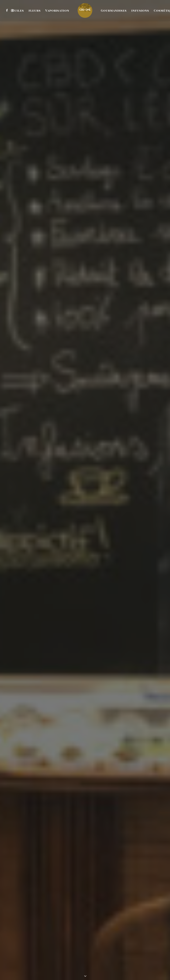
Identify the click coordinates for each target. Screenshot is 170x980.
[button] (7, 10)
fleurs (35, 10)
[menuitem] (7, 10)
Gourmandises (114, 10)
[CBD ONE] (85, 10)
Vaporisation (57, 10)
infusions (140, 10)
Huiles (18, 10)
